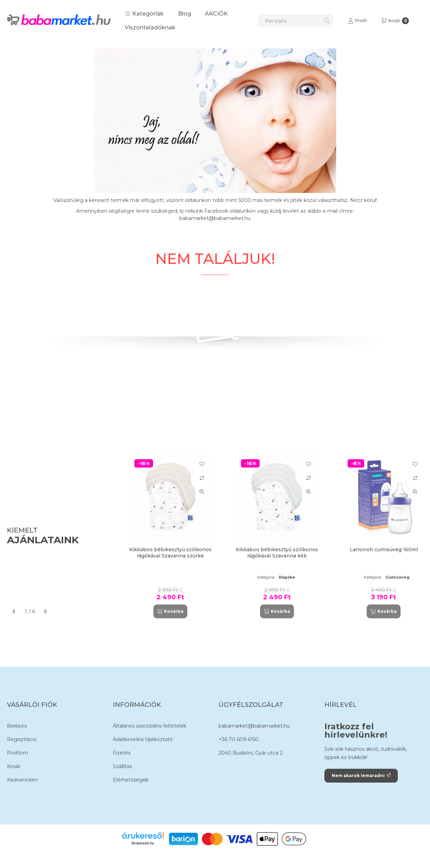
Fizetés (122, 753)
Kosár (14, 766)
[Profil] (357, 21)
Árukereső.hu (143, 843)
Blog (185, 14)
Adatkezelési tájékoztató (143, 739)
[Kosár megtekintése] (395, 21)
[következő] (45, 611)
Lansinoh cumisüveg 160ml (384, 550)
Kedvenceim (22, 780)
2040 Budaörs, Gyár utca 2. (251, 753)
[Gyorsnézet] (202, 492)
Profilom (17, 753)
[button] (144, 14)
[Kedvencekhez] (202, 464)
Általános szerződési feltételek (150, 726)
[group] (272, 536)
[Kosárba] (170, 611)
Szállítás (122, 766)
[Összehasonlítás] (202, 478)
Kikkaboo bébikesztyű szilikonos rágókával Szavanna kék (277, 553)
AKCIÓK (216, 14)
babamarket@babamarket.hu (254, 726)
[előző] (14, 611)
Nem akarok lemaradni (361, 775)
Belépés (17, 726)
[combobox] (296, 21)
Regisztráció (22, 739)
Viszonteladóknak (150, 27)
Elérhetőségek (131, 780)
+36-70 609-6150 (239, 739)
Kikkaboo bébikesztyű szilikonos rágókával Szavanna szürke (170, 553)
